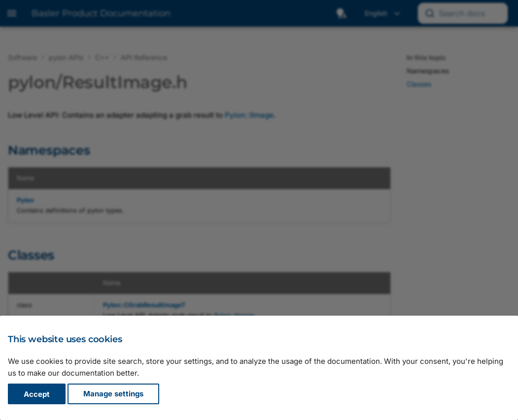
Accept (37, 394)
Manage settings (113, 394)
